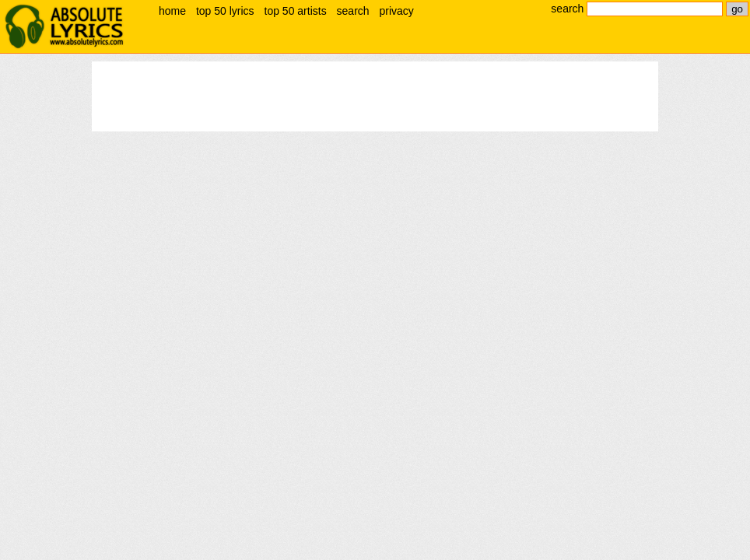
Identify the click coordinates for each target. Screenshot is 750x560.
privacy (396, 11)
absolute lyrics (64, 26)
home (172, 11)
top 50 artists (296, 11)
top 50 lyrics (225, 11)
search (353, 11)
